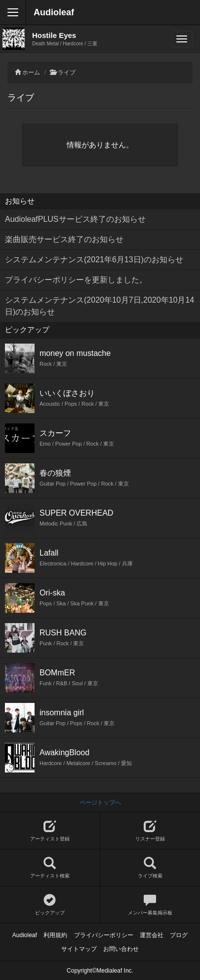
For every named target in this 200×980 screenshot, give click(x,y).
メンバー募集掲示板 (150, 905)
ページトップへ (100, 803)
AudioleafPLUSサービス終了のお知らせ (75, 219)
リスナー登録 (150, 831)
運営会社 (152, 935)
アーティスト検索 (50, 868)
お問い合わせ (121, 949)
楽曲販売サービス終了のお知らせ (64, 239)
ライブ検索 (150, 868)
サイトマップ (79, 949)
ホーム (31, 72)
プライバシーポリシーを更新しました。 (76, 280)
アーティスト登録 (50, 831)
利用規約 (55, 935)
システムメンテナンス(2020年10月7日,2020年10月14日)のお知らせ (100, 306)
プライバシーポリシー (104, 935)
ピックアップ (50, 905)
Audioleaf (54, 12)
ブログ (179, 935)
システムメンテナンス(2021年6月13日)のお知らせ (94, 260)
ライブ (67, 72)
